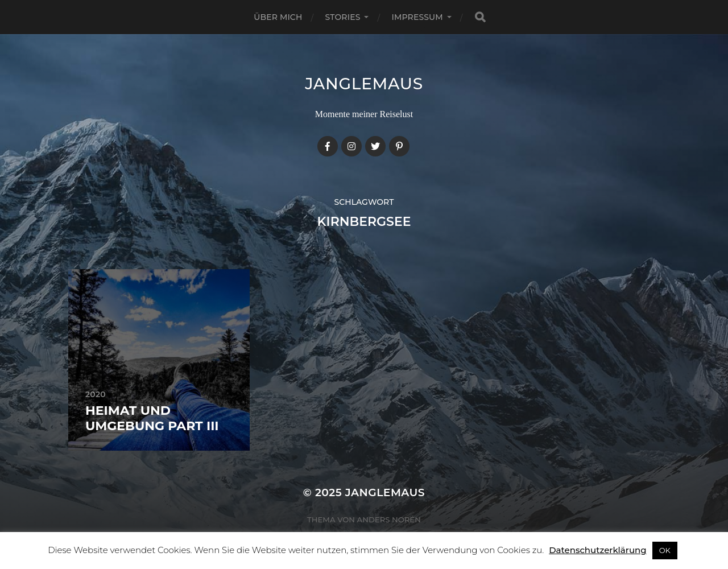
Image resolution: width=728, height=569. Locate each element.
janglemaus (364, 84)
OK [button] (665, 550)
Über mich (278, 17)
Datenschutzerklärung (597, 550)
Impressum (417, 17)
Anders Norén (389, 519)
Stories (343, 17)
